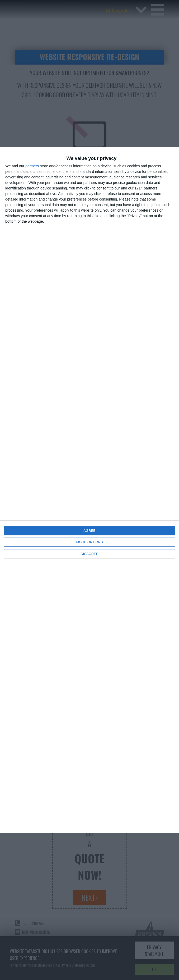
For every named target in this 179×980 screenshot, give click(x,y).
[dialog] (89, 490)
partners (32, 166)
